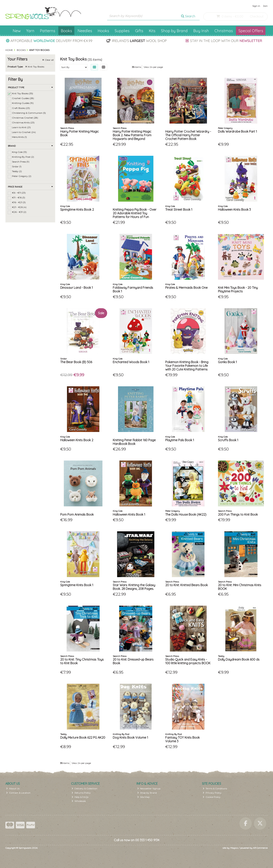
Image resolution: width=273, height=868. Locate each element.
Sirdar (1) (17, 166)
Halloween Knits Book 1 (129, 514)
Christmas (224, 31)
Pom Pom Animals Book (77, 514)
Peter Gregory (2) (22, 176)
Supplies (122, 31)
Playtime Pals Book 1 (180, 440)
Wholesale (79, 801)
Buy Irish (201, 31)
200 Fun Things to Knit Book (238, 514)
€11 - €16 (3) (19, 197)
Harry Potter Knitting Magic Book (80, 133)
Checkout (257, 16)
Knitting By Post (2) (23, 157)
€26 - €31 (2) (19, 212)
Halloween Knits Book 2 (77, 440)
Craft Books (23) (21, 108)
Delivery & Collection (84, 788)
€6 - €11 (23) (19, 193)
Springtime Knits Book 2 (77, 210)
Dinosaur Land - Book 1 (77, 288)
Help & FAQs (80, 797)
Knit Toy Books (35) (22, 93)
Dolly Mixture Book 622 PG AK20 (83, 738)
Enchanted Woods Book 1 (131, 362)
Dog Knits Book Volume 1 (130, 738)
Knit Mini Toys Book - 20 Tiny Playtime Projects (238, 289)
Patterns (48, 31)
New (17, 31)
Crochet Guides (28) (23, 98)
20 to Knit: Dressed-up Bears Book (133, 661)
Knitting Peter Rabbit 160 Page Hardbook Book (134, 442)
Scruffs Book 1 (228, 440)
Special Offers (251, 31)
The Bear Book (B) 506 (76, 362)
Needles (85, 31)
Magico (234, 848)
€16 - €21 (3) (19, 202)
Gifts (139, 31)
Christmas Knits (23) (23, 122)
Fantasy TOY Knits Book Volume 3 (182, 739)
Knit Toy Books (35, 67)
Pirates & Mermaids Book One (186, 288)
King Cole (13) (19, 152)
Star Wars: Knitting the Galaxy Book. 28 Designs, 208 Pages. (134, 587)
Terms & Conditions (215, 788)
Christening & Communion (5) (29, 113)
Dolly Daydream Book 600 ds (239, 659)
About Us (13, 788)
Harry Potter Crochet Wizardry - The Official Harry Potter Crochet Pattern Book (188, 135)
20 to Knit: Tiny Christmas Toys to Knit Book (82, 661)
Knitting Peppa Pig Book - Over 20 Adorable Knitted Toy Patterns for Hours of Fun (135, 213)
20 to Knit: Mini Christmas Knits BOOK (240, 587)
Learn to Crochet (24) (24, 132)
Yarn (30, 31)
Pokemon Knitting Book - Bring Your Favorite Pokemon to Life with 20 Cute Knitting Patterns (187, 366)
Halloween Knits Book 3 (234, 210)
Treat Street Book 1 (179, 210)
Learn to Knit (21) (21, 127)
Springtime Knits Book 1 (77, 585)
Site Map (144, 797)
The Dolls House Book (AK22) (186, 514)
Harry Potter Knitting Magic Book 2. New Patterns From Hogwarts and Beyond (132, 135)
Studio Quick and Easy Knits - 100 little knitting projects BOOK (188, 661)
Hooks (103, 31)
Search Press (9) (21, 162)
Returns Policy (81, 793)
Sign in (256, 6)
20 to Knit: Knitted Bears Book (187, 585)
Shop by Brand (174, 31)
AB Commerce (260, 848)
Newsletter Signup (149, 788)
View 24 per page (153, 67)
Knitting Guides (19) (23, 103)
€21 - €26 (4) (19, 207)
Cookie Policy (212, 797)
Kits (152, 31)
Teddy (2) (17, 171)
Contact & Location (18, 793)
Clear (48, 60)
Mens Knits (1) (19, 137)
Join (265, 6)
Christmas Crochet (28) (25, 118)
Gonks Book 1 (227, 362)
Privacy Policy (212, 793)
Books (66, 31)
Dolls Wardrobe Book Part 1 (237, 131)
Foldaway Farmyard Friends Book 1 (133, 289)
